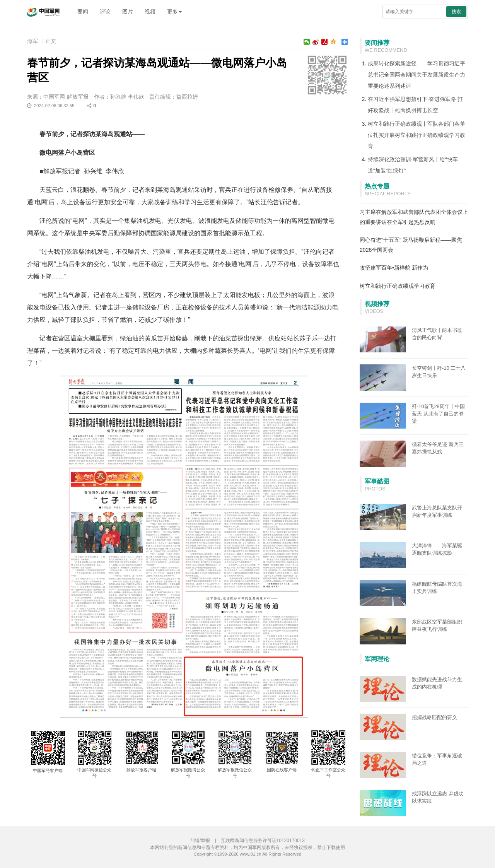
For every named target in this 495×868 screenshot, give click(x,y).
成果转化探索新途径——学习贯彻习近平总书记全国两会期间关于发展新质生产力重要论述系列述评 (416, 75)
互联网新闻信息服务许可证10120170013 (263, 841)
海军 (32, 41)
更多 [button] (174, 12)
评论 (105, 12)
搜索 (456, 12)
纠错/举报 (200, 841)
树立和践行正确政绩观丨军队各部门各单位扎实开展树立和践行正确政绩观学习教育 (416, 135)
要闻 (83, 12)
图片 (128, 12)
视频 (150, 12)
